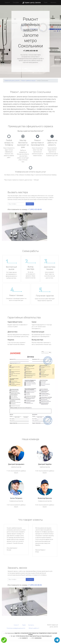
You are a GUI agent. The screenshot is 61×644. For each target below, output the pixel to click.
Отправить (30, 204)
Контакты (53, 3)
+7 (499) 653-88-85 (30, 51)
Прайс (46, 3)
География (16, 3)
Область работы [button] (33, 628)
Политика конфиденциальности (16, 628)
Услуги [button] (7, 3)
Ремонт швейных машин (28, 81)
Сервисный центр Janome (12, 81)
